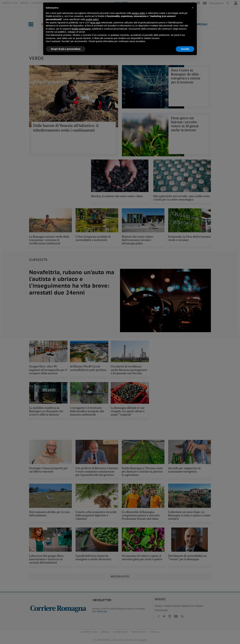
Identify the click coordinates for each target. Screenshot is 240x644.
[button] (193, 8)
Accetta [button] (185, 49)
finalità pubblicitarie (81, 29)
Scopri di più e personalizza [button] (66, 49)
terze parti (95, 23)
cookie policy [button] (92, 19)
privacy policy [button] (139, 13)
